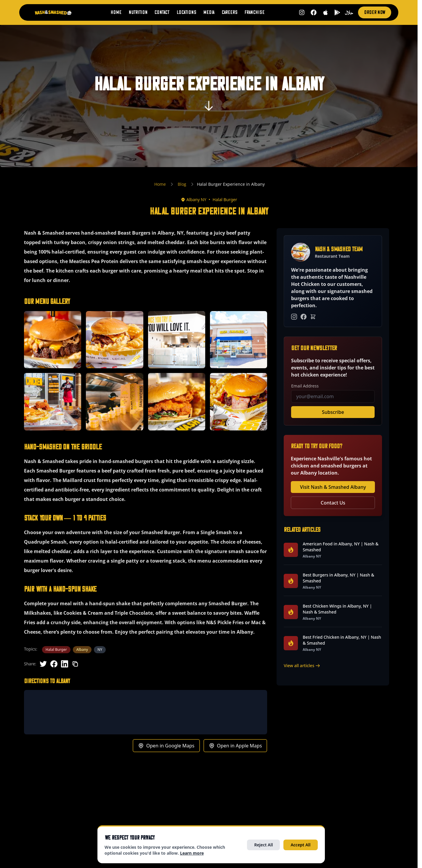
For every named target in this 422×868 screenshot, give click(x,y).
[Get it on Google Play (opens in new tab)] (337, 12)
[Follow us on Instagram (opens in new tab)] (302, 12)
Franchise (254, 12)
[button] (53, 340)
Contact (162, 12)
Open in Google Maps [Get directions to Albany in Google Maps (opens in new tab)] (166, 746)
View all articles (302, 666)
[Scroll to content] (209, 109)
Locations (186, 12)
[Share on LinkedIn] (65, 664)
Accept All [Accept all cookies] (300, 845)
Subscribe (333, 412)
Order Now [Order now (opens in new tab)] (375, 12)
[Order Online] (313, 317)
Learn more (192, 853)
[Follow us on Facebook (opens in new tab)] (314, 12)
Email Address (305, 386)
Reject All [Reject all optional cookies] (263, 845)
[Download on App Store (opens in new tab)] (325, 12)
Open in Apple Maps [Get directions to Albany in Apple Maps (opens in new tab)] (235, 746)
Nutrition (138, 12)
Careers (229, 12)
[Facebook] (304, 317)
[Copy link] (75, 664)
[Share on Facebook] (54, 664)
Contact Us (333, 503)
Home (116, 12)
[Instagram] (294, 317)
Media (209, 12)
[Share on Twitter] (43, 664)
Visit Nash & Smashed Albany (333, 487)
